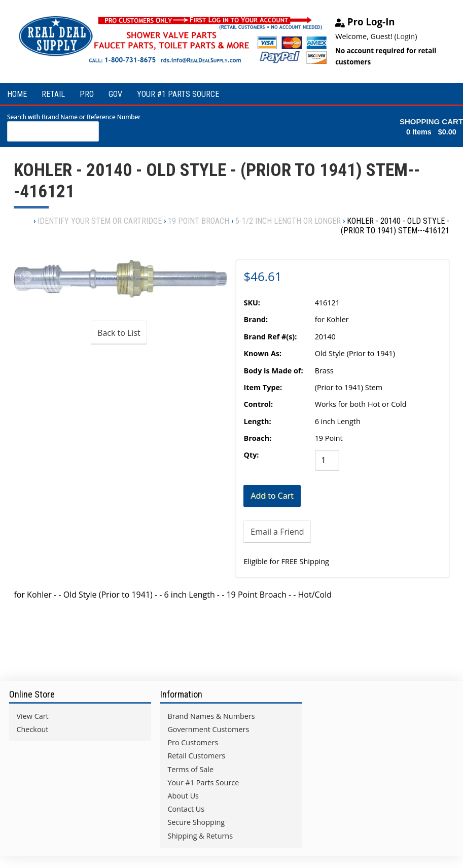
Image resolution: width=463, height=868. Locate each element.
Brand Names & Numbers (211, 716)
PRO (87, 94)
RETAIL (53, 94)
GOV (115, 94)
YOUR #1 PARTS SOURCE (178, 94)
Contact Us (186, 809)
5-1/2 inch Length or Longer (288, 221)
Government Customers (208, 729)
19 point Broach (199, 221)
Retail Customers (196, 756)
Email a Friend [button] (277, 532)
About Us (183, 796)
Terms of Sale (190, 769)
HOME (17, 94)
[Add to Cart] (272, 496)
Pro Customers (193, 742)
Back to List (119, 333)
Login (406, 36)
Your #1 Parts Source (203, 783)
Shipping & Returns (200, 836)
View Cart (32, 716)
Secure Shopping (196, 822)
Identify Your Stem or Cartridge (100, 221)
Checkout (32, 729)
